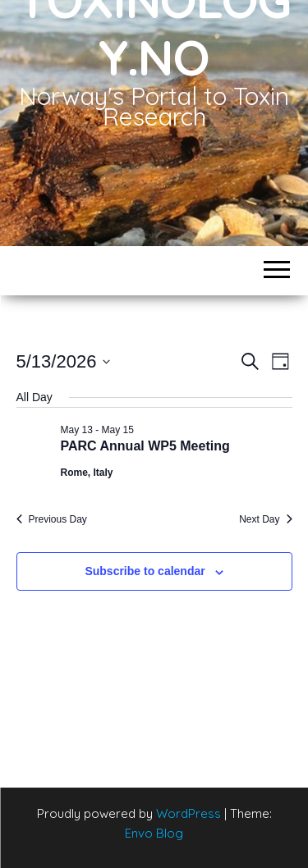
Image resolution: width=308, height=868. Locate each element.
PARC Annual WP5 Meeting (145, 446)
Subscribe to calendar (145, 571)
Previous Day (52, 519)
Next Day (265, 519)
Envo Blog (154, 833)
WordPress (188, 813)
